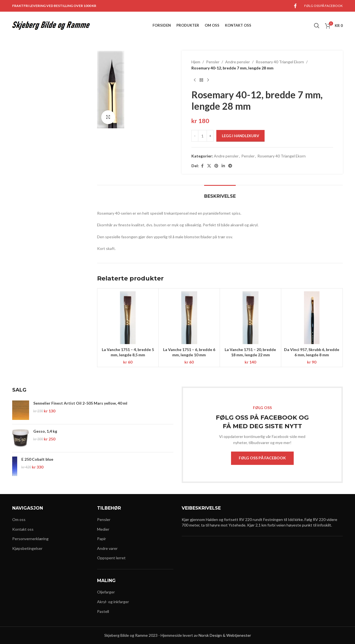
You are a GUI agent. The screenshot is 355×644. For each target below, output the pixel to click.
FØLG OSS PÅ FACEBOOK (262, 458)
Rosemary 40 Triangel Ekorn (280, 62)
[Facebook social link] (295, 6)
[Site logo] (51, 25)
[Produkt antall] (202, 136)
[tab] (220, 193)
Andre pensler (238, 62)
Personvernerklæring (30, 539)
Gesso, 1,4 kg (45, 431)
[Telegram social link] (230, 166)
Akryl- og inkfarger (113, 602)
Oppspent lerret (111, 558)
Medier (103, 529)
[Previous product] (195, 80)
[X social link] (209, 166)
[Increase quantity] (210, 136)
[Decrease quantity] (195, 136)
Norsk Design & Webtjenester (225, 635)
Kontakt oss (23, 529)
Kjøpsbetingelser (27, 548)
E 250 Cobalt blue (37, 459)
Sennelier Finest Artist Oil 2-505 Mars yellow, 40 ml (80, 403)
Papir (102, 539)
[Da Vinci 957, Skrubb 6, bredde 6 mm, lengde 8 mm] (312, 318)
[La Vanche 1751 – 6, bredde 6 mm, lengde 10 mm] (189, 318)
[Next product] (208, 80)
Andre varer (107, 548)
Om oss (19, 519)
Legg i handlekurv (240, 136)
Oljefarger (106, 592)
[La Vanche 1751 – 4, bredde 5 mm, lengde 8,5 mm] (128, 318)
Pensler (213, 62)
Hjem (196, 62)
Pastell (103, 611)
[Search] (317, 26)
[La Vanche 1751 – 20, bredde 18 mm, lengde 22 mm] (250, 318)
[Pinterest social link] (216, 166)
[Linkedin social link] (223, 166)
